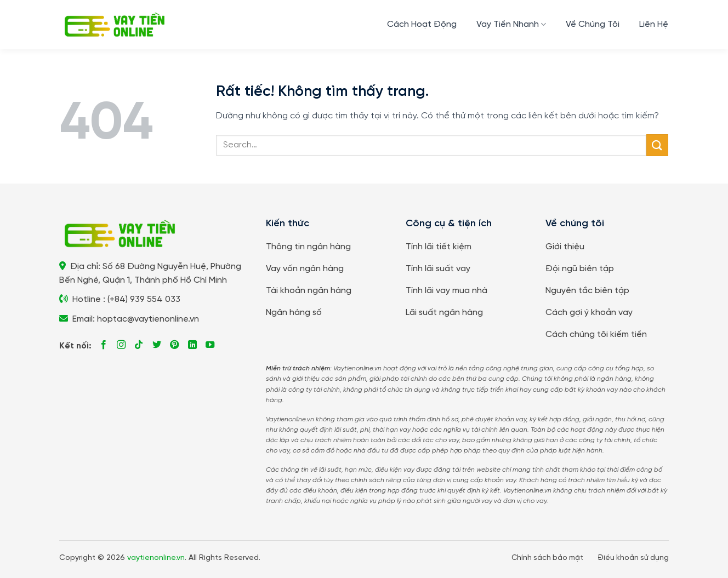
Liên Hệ (654, 24)
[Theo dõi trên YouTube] (210, 345)
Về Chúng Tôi (593, 24)
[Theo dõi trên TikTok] (139, 345)
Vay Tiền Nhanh (511, 24)
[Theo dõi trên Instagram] (121, 345)
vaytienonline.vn (156, 558)
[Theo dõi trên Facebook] (104, 345)
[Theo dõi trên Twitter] (157, 345)
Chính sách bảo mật (547, 558)
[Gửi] (657, 145)
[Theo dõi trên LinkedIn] (192, 345)
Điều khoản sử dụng (633, 558)
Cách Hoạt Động (422, 24)
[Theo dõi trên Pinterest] (174, 345)
